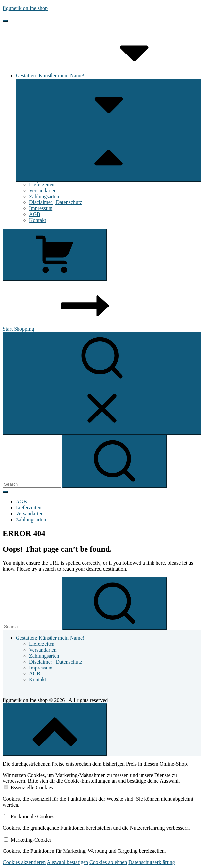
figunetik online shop (25, 8)
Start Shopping (69, 329)
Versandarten (43, 190)
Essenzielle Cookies (32, 788)
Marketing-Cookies (31, 840)
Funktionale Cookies (33, 817)
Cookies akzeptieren (24, 862)
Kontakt (38, 220)
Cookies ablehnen (108, 862)
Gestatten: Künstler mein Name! (100, 75)
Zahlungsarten (44, 196)
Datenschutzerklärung (152, 862)
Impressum (41, 208)
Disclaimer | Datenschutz (55, 202)
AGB (35, 214)
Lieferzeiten (42, 184)
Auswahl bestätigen (67, 862)
